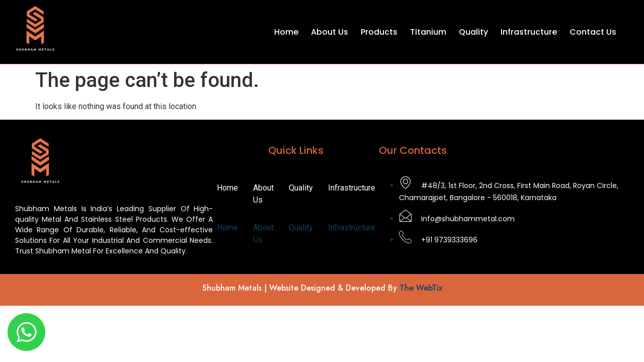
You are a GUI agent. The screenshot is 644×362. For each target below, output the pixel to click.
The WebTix (421, 288)
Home (286, 32)
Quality (473, 32)
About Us (330, 32)
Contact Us (593, 32)
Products (379, 32)
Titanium (428, 32)
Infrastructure (529, 32)
